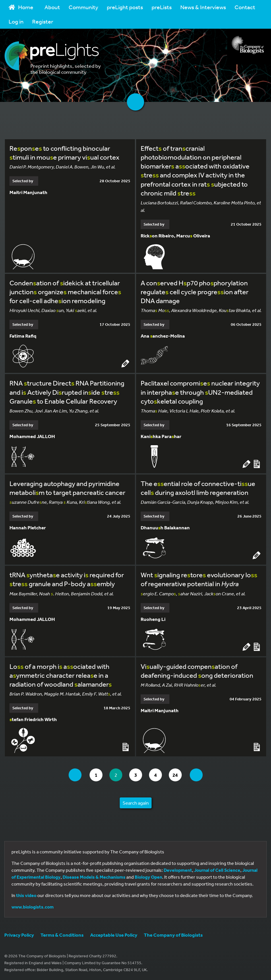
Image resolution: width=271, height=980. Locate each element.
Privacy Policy (19, 935)
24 (177, 775)
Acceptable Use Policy (114, 935)
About (52, 7)
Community (83, 7)
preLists (162, 7)
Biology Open (148, 877)
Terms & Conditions (62, 935)
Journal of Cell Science (217, 870)
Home (21, 7)
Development (178, 870)
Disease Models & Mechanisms (94, 877)
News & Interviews (203, 7)
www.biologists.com (33, 907)
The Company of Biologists (173, 935)
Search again (136, 803)
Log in (16, 21)
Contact (245, 7)
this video (26, 895)
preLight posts (125, 7)
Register (43, 21)
